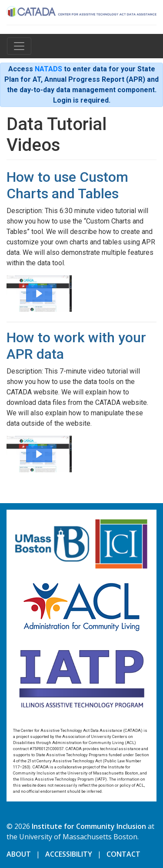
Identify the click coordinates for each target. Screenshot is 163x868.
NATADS (48, 69)
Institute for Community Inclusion (89, 826)
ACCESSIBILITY (69, 854)
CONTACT (123, 854)
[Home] (81, 10)
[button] (39, 294)
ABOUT (19, 854)
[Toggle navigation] (19, 46)
